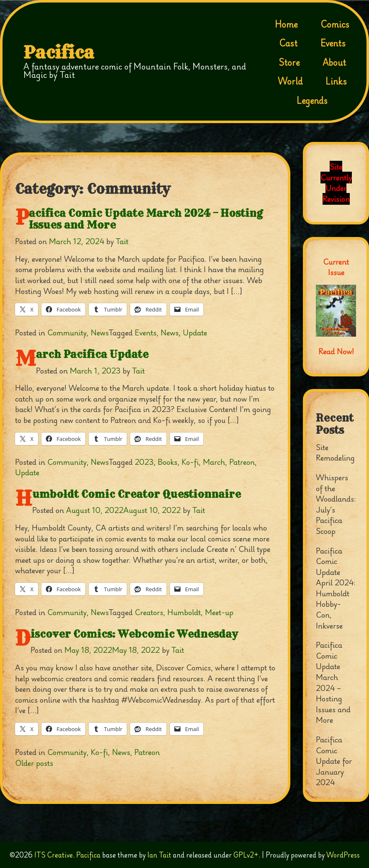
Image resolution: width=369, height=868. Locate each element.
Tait (122, 241)
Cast (288, 43)
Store (289, 62)
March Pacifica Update (92, 354)
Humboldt (184, 612)
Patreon (242, 462)
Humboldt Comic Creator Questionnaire (137, 494)
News (100, 332)
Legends (312, 100)
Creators (149, 612)
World (290, 81)
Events (333, 43)
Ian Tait (159, 855)
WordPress (343, 855)
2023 (144, 462)
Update (195, 332)
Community (67, 332)
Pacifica (59, 53)
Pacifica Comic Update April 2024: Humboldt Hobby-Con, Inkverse (336, 588)
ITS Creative (54, 855)
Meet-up (219, 612)
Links (336, 81)
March (214, 462)
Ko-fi (190, 462)
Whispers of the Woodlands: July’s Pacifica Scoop (336, 504)
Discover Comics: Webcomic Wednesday (134, 634)
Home (286, 24)
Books (168, 462)
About (334, 62)
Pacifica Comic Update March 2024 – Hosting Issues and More (146, 219)
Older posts (34, 763)
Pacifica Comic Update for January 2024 (334, 761)
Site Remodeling (335, 453)
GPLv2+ (246, 855)
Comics (335, 24)
